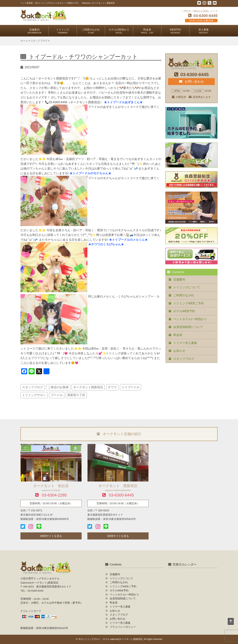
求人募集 (204, 31)
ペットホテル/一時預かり (190, 319)
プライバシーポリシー (123, 627)
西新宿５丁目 (76, 395)
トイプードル (131, 387)
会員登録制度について (188, 327)
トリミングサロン (34, 395)
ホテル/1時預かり (119, 31)
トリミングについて (187, 287)
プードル (57, 395)
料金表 (147, 31)
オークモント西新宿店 (88, 387)
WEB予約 (175, 31)
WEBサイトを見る (51, 536)
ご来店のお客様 (58, 387)
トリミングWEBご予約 (189, 303)
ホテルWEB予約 (184, 311)
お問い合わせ (191, 81)
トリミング (63, 31)
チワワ (112, 387)
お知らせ (179, 351)
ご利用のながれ (91, 31)
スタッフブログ (33, 387)
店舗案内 (34, 31)
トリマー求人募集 (185, 343)
